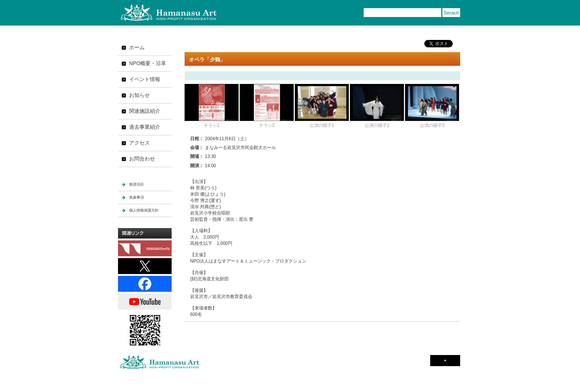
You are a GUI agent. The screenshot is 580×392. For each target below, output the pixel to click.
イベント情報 (145, 79)
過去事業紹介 (145, 127)
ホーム (137, 47)
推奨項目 (136, 184)
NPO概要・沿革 (148, 63)
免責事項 (136, 197)
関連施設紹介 (145, 111)
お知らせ (139, 95)
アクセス (139, 143)
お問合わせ (142, 159)
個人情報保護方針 (144, 210)
